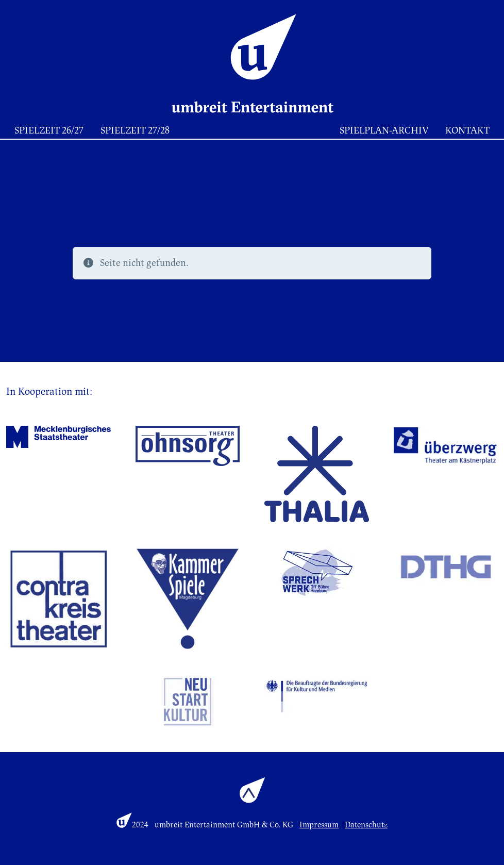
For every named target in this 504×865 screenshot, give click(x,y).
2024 (140, 825)
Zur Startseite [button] (112, 302)
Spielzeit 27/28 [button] (135, 130)
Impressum (319, 825)
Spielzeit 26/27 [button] (49, 130)
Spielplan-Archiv (384, 130)
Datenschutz (366, 825)
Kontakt (467, 130)
